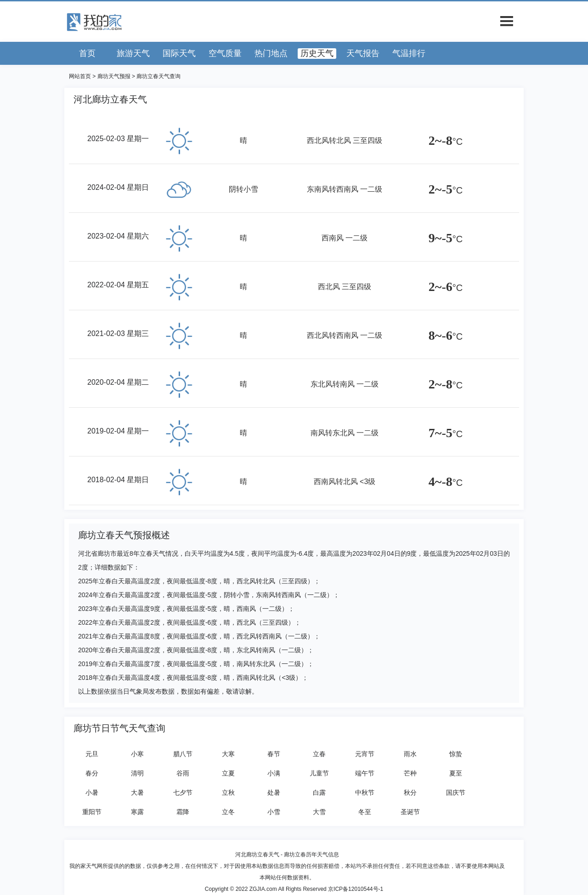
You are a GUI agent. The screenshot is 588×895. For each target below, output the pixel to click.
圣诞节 (410, 812)
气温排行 (409, 53)
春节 (274, 754)
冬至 (365, 812)
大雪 (319, 812)
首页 (87, 53)
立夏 (228, 773)
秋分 (410, 792)
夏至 (456, 773)
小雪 (274, 812)
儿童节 (319, 773)
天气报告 (363, 53)
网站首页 (80, 76)
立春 (319, 754)
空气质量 (225, 53)
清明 (137, 773)
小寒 (137, 754)
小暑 (92, 792)
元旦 (92, 754)
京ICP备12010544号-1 (356, 889)
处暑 (274, 792)
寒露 (137, 812)
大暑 (137, 792)
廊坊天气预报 (114, 76)
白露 (319, 792)
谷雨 (183, 773)
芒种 (410, 773)
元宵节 (365, 754)
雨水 (410, 754)
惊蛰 (456, 754)
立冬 (228, 812)
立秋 (228, 792)
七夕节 (183, 792)
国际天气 (179, 53)
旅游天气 (133, 53)
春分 (92, 773)
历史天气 (317, 53)
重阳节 (92, 812)
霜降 (183, 812)
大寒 (228, 754)
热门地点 (271, 53)
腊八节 (183, 754)
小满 (274, 773)
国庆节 (456, 792)
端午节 (365, 773)
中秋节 (365, 792)
